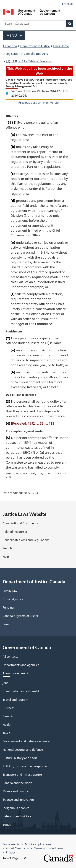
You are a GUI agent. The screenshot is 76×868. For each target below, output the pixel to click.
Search (7, 548)
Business (9, 708)
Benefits (8, 716)
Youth (7, 825)
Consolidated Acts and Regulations (26, 540)
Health (7, 725)
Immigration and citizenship (22, 691)
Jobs (6, 683)
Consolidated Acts (36, 54)
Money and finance (16, 791)
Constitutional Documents (20, 523)
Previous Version (30, 103)
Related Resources (15, 532)
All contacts (10, 657)
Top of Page (15, 858)
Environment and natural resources (27, 741)
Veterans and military (17, 816)
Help (6, 557)
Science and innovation (18, 800)
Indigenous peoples (16, 808)
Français (68, 4)
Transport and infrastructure (22, 775)
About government (15, 673)
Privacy (11, 852)
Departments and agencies (21, 665)
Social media (11, 844)
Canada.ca (10, 46)
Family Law (10, 591)
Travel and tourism (15, 700)
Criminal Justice (13, 599)
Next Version (52, 103)
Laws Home (61, 46)
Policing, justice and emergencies (25, 766)
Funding (8, 607)
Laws (6, 624)
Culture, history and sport (20, 758)
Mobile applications (38, 844)
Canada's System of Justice (21, 616)
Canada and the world (18, 783)
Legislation (13, 54)
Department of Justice (35, 46)
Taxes (6, 733)
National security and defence (23, 750)
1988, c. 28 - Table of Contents (29, 61)
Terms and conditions (49, 848)
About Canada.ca (17, 848)
